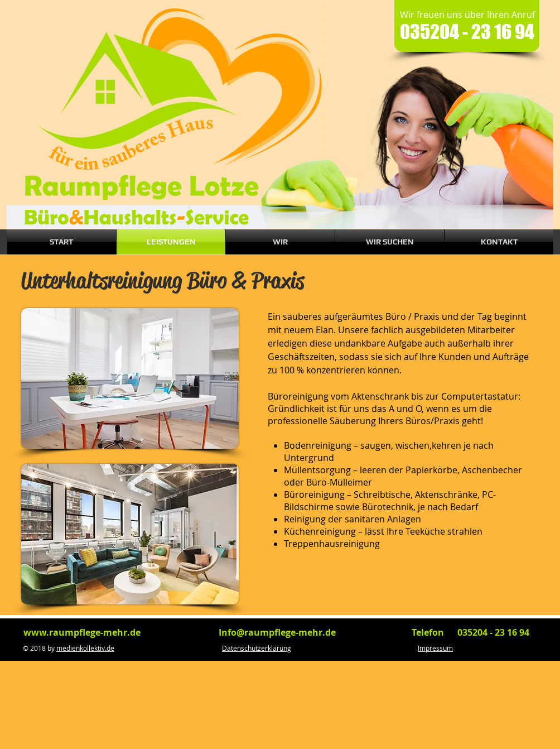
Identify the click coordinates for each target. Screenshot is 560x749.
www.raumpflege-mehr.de (82, 632)
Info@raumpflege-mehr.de (277, 632)
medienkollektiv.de (85, 648)
